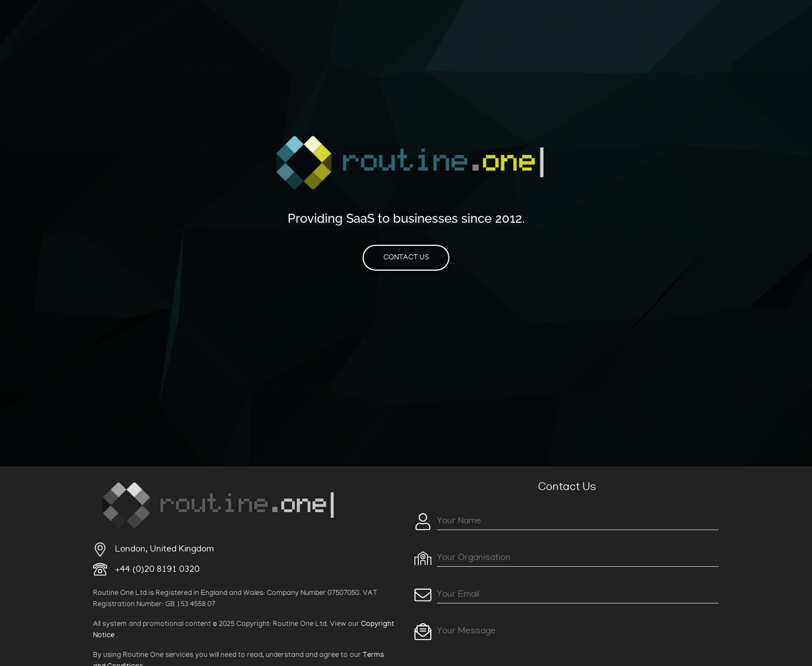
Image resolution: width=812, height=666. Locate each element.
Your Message (466, 630)
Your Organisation (474, 557)
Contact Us (406, 257)
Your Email (458, 594)
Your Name (459, 521)
